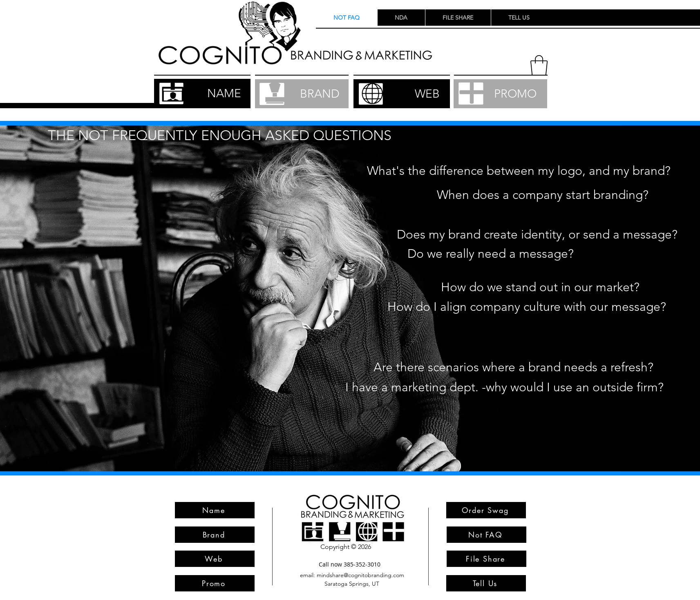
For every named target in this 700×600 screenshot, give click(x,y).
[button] (539, 65)
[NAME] (202, 94)
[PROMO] (500, 94)
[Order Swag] (486, 510)
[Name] (215, 510)
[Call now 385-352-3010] (350, 564)
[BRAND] (302, 94)
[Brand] (215, 535)
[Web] (215, 559)
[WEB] (402, 94)
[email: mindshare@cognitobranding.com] (352, 575)
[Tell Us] (486, 583)
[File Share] (486, 559)
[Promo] (215, 583)
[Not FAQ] (486, 535)
